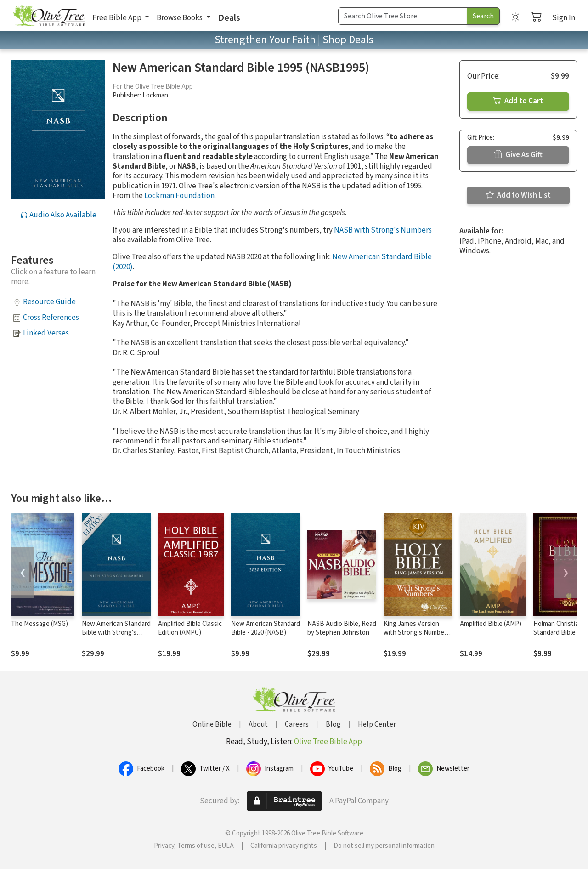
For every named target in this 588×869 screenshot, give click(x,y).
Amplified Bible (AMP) (491, 624)
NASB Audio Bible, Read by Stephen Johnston (342, 628)
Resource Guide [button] (49, 302)
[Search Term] (403, 16)
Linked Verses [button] (46, 333)
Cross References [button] (51, 318)
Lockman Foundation (179, 196)
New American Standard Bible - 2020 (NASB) (266, 628)
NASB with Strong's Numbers (383, 230)
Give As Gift (518, 155)
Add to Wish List (518, 195)
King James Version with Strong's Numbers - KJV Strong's (417, 633)
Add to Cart (518, 101)
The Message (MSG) (40, 624)
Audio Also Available (58, 215)
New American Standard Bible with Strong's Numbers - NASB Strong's (116, 637)
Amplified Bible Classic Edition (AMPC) (190, 628)
